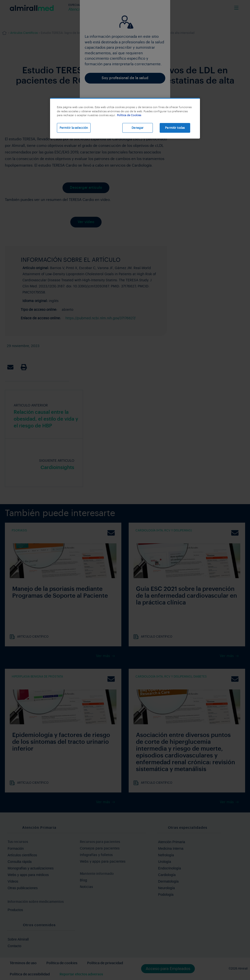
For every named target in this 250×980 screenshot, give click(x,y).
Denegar (138, 128)
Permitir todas (175, 128)
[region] (125, 118)
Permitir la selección (74, 128)
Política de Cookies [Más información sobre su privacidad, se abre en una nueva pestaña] (129, 115)
